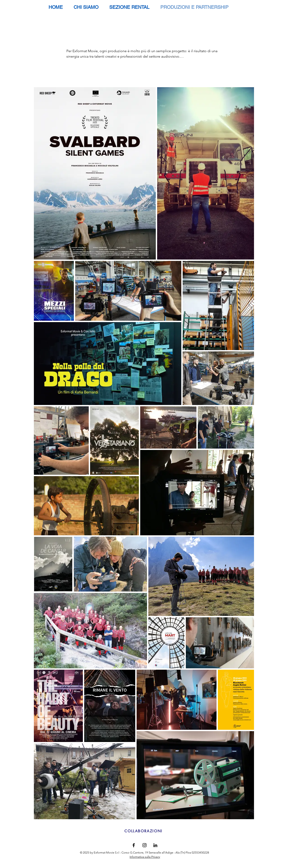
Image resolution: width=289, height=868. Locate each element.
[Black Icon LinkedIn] (155, 845)
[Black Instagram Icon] (144, 845)
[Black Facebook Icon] (134, 845)
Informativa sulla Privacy (145, 857)
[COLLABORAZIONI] (143, 831)
